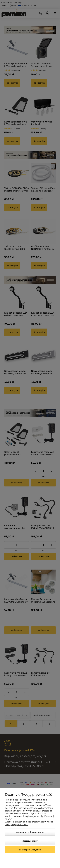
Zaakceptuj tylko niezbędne (30, 832)
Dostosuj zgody (30, 841)
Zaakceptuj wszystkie (30, 850)
